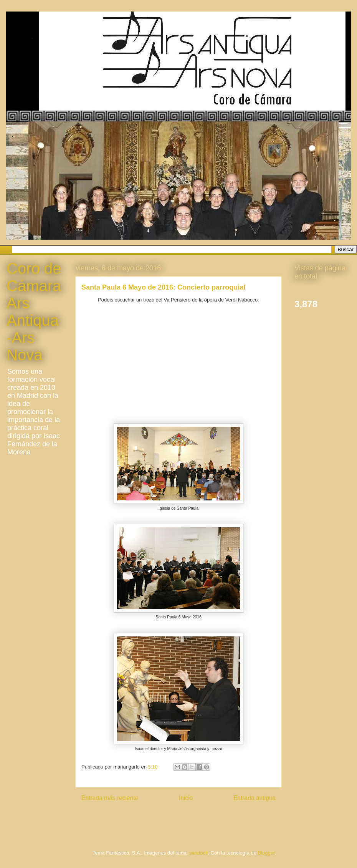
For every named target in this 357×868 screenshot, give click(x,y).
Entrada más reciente (110, 798)
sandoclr (198, 853)
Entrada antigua (255, 798)
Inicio (186, 798)
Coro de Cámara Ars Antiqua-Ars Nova (34, 312)
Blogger (266, 853)
